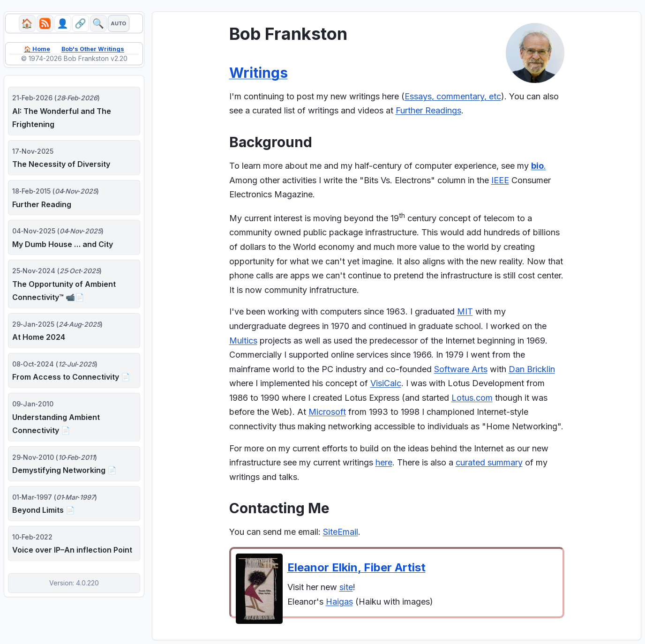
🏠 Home (33, 51)
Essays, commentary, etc (453, 96)
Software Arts (461, 369)
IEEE (500, 180)
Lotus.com (472, 398)
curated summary (489, 462)
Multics (243, 341)
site (346, 587)
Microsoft (327, 412)
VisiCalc (386, 383)
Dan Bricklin (532, 369)
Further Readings (428, 110)
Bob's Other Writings (94, 51)
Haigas (339, 602)
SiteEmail (341, 532)
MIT (465, 311)
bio (537, 166)
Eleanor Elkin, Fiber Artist (356, 567)
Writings (259, 73)
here (384, 462)
